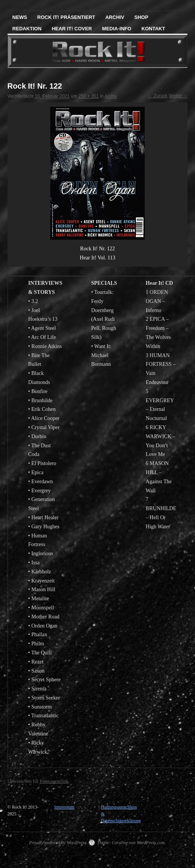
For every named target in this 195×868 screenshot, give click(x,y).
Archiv (115, 17)
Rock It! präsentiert (66, 17)
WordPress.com (151, 843)
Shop (142, 17)
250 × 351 (89, 96)
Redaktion (27, 29)
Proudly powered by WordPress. (58, 843)
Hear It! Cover (72, 29)
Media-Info (117, 29)
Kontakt (153, 29)
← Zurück (158, 96)
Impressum (64, 807)
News (20, 17)
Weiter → (178, 96)
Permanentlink (54, 781)
